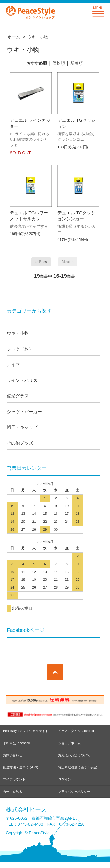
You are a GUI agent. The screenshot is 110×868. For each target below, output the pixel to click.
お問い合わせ (13, 755)
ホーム (14, 37)
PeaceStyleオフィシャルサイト (26, 731)
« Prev (41, 262)
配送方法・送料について (21, 767)
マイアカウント (14, 779)
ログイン (65, 779)
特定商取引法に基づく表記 (77, 767)
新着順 (77, 63)
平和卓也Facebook (16, 743)
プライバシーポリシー (74, 792)
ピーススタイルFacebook (76, 731)
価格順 (59, 63)
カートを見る (13, 792)
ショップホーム (69, 743)
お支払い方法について (74, 755)
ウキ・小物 (38, 37)
